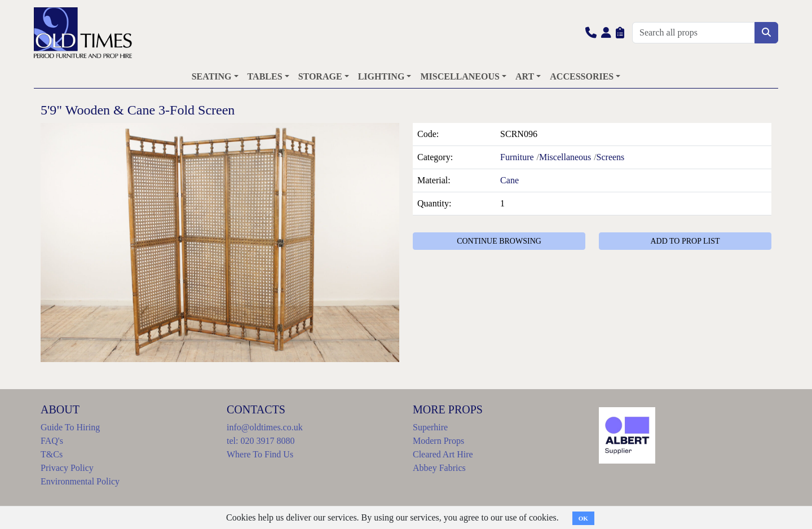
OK (583, 518)
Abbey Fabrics (439, 468)
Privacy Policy (67, 468)
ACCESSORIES (582, 76)
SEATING (212, 76)
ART (525, 76)
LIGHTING (381, 76)
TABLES (265, 76)
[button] (591, 32)
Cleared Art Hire (443, 454)
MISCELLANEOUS (460, 76)
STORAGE (320, 76)
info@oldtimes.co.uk (265, 427)
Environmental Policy (80, 481)
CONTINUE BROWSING (499, 241)
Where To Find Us (260, 454)
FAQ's (52, 441)
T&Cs (52, 454)
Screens (611, 157)
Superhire (430, 427)
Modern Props (438, 441)
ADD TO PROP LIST (685, 241)
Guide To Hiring (70, 427)
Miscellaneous (565, 157)
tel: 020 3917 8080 (261, 441)
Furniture (517, 157)
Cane (509, 180)
